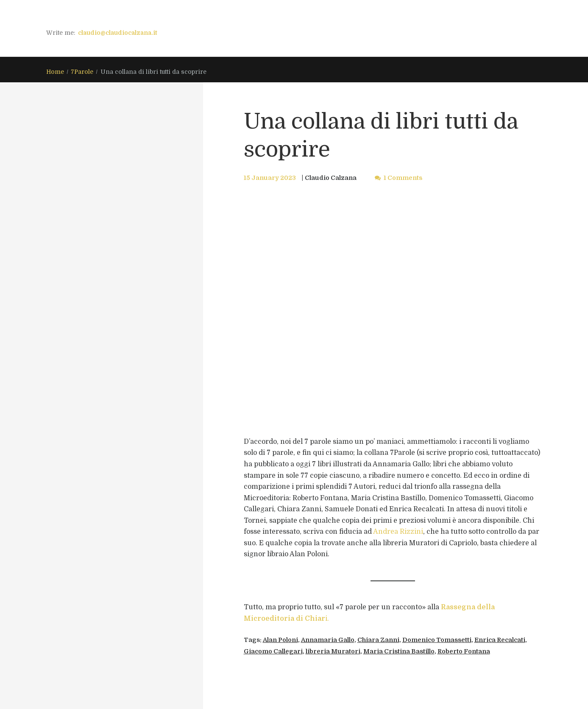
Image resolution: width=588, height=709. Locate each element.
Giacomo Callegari (273, 651)
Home (55, 72)
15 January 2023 (270, 178)
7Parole (82, 72)
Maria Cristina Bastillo (399, 651)
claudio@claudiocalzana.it (118, 33)
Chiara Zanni (378, 640)
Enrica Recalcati (500, 640)
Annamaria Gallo (328, 640)
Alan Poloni (280, 640)
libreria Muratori (333, 651)
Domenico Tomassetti (437, 640)
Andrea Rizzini (398, 532)
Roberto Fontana (464, 651)
